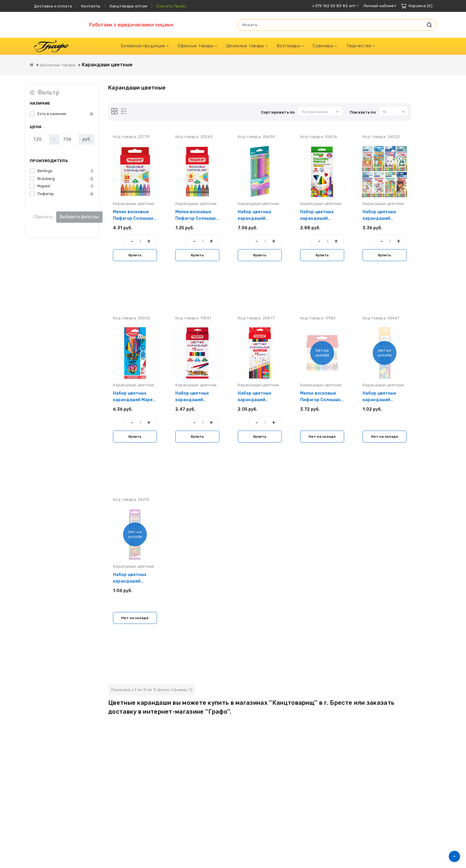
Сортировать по (278, 112)
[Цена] (40, 139)
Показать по (363, 112)
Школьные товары (58, 65)
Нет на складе (322, 437)
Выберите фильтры (79, 217)
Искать (429, 25)
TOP (454, 856)
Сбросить (43, 217)
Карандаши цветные (107, 65)
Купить (135, 255)
